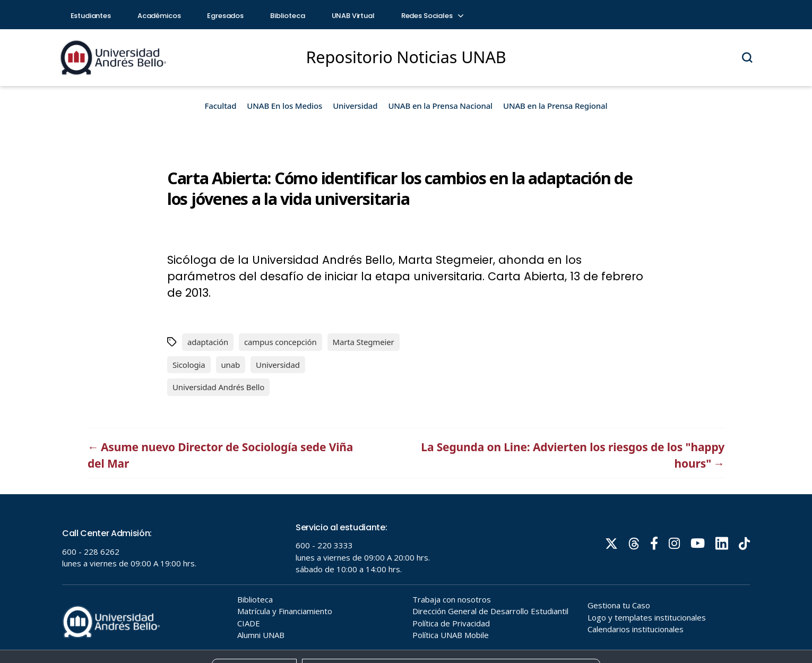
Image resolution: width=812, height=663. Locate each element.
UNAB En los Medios (284, 106)
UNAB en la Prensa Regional (555, 106)
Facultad (221, 106)
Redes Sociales (432, 16)
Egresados (225, 16)
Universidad (355, 106)
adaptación (208, 342)
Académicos (159, 16)
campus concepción (280, 342)
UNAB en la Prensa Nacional (440, 106)
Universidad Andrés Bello (218, 387)
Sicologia (189, 365)
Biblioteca (288, 16)
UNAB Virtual (353, 16)
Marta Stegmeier (364, 342)
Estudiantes (91, 16)
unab (231, 365)
